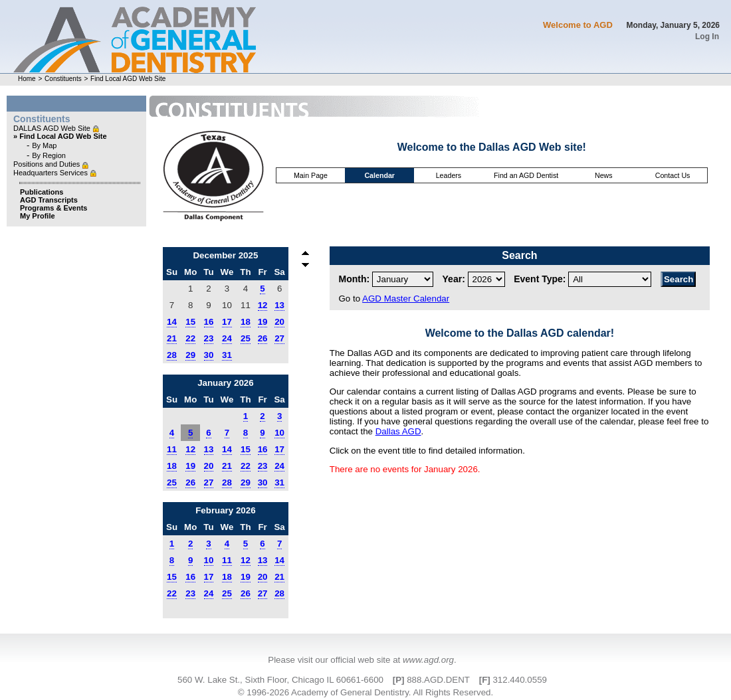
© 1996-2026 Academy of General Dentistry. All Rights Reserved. (365, 692)
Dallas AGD (398, 431)
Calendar (379, 175)
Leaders (449, 175)
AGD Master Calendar (406, 299)
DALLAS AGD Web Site (53, 128)
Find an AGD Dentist (526, 175)
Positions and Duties (48, 164)
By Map (44, 145)
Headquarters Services (52, 173)
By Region (49, 155)
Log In (707, 37)
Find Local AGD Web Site (128, 79)
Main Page (311, 175)
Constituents (63, 79)
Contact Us (673, 175)
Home (27, 79)
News (604, 175)
